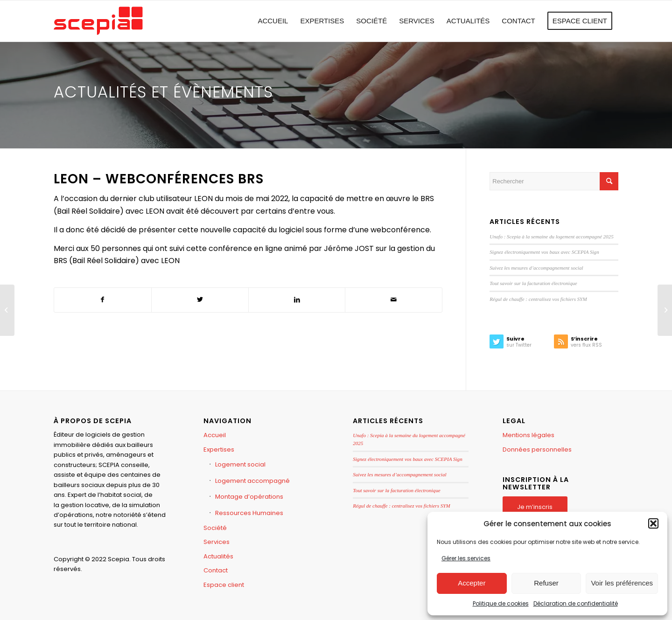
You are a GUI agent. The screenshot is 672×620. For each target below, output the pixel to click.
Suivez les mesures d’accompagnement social (536, 268)
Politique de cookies (501, 603)
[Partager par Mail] (394, 300)
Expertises (219, 449)
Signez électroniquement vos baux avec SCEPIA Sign (544, 252)
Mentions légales (528, 435)
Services (217, 542)
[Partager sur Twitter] (200, 300)
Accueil (215, 435)
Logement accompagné (252, 481)
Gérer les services (466, 558)
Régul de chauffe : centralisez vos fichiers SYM (538, 299)
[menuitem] (273, 21)
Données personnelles (537, 449)
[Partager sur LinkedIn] (297, 300)
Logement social (240, 464)
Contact (216, 570)
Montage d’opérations (249, 497)
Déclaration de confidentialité (576, 603)
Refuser (546, 583)
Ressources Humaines (249, 513)
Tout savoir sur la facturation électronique (533, 283)
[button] (653, 523)
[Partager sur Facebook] (103, 300)
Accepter (472, 583)
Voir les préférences (622, 583)
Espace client (224, 585)
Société (215, 528)
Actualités (218, 556)
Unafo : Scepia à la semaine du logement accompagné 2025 (551, 237)
